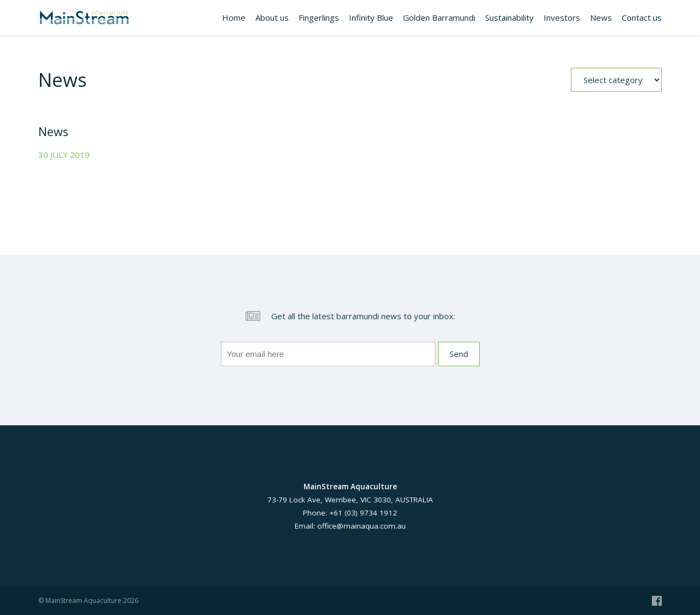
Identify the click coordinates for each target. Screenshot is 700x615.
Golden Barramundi (439, 17)
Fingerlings (319, 17)
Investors (562, 17)
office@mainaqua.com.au (361, 526)
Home (234, 17)
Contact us (642, 17)
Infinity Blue (371, 17)
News (601, 17)
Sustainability (509, 17)
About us (272, 17)
